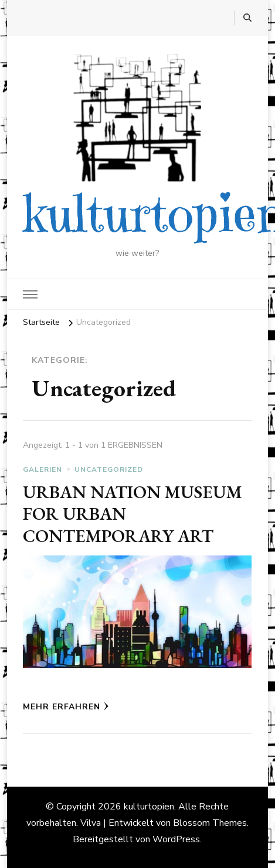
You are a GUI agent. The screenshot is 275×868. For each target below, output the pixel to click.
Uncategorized (109, 469)
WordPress (176, 839)
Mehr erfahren (66, 707)
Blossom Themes (210, 823)
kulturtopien (149, 807)
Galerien (43, 469)
